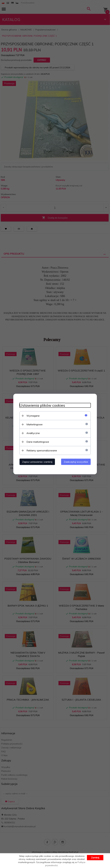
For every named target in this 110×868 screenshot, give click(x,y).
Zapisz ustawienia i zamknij (37, 462)
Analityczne (33, 433)
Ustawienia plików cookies (42, 405)
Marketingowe (35, 424)
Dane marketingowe (38, 442)
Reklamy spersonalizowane (42, 450)
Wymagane (33, 416)
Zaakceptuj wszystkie (76, 462)
